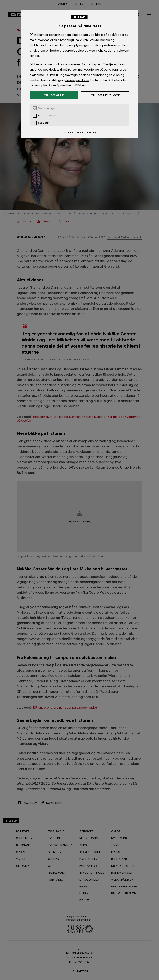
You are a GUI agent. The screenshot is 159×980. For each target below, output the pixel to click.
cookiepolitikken (77, 80)
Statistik (44, 123)
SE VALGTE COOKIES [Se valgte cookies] (79, 132)
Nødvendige (46, 108)
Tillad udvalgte (105, 95)
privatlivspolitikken (72, 85)
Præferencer (47, 116)
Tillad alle (54, 95)
